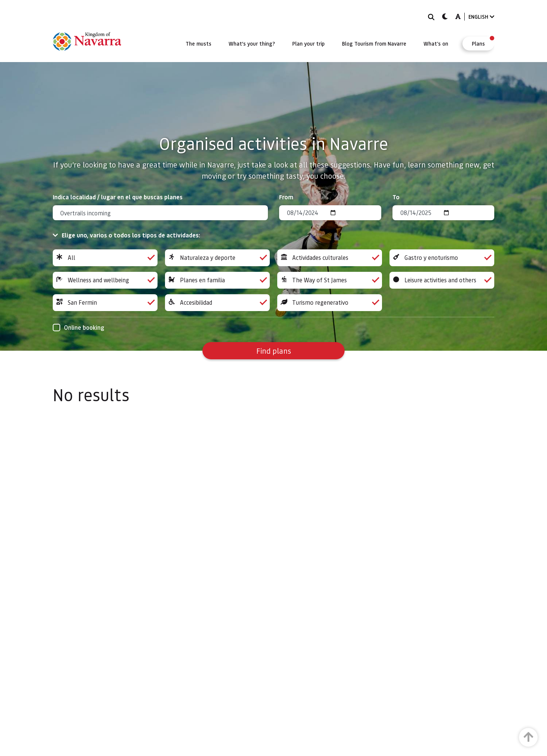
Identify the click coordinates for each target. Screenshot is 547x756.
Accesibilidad (217, 303)
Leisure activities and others (442, 280)
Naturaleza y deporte (217, 258)
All (105, 258)
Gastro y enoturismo (442, 258)
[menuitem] (198, 43)
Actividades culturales (330, 258)
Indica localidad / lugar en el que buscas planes (118, 197)
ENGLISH (481, 17)
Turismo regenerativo (330, 303)
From (286, 197)
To (396, 197)
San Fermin (105, 303)
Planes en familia (217, 280)
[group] (105, 258)
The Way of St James (330, 280)
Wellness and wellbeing (105, 280)
